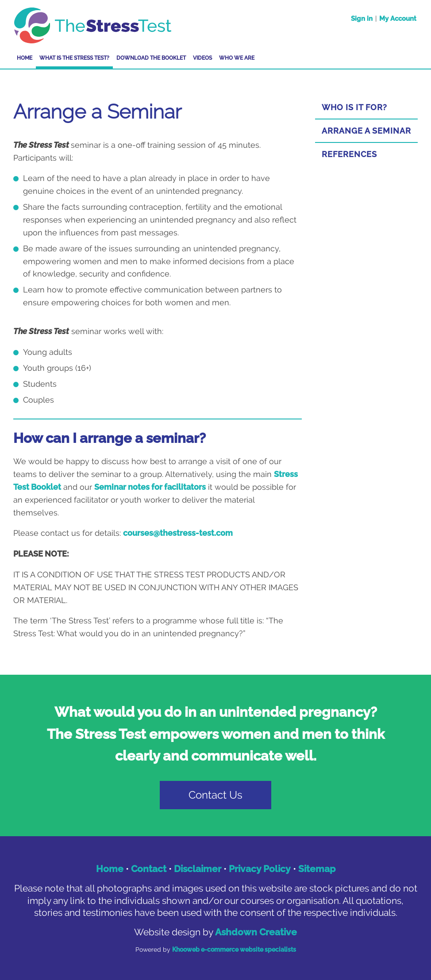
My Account (398, 19)
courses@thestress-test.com (178, 533)
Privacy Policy (260, 869)
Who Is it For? (354, 107)
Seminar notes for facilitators (150, 487)
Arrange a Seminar (366, 131)
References (349, 154)
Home (25, 58)
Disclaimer (198, 869)
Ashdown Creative (256, 932)
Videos (202, 58)
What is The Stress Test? (74, 58)
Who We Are (237, 58)
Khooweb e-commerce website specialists (234, 949)
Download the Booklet (151, 58)
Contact (149, 869)
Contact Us (215, 795)
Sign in (362, 19)
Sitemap (317, 869)
